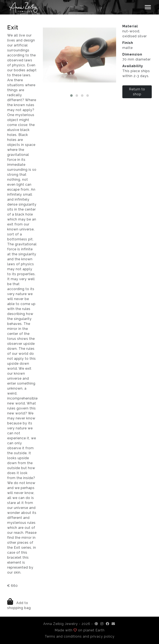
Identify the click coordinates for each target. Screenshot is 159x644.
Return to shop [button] (137, 92)
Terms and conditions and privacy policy (80, 636)
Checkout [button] (101, 7)
